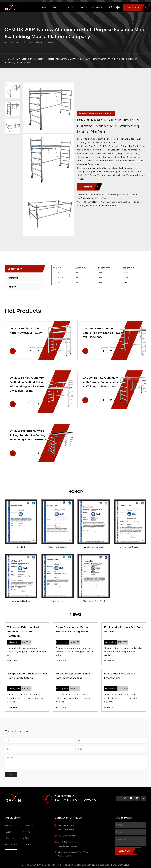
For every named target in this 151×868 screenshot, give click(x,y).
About (72, 7)
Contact (97, 7)
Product (58, 7)
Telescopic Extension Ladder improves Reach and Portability (25, 632)
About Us (13, 278)
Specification (15, 269)
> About (9, 832)
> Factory (9, 838)
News (84, 7)
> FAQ (26, 838)
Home (44, 7)
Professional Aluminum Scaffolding (64, 59)
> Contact (28, 845)
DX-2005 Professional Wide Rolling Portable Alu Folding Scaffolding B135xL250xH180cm (29, 435)
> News (27, 832)
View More (13, 661)
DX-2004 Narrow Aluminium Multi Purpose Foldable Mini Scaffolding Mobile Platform (100, 382)
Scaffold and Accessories (34, 59)
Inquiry (12, 287)
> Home (9, 826)
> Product (28, 826)
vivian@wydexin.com (68, 846)
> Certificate (11, 845)
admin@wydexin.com (68, 842)
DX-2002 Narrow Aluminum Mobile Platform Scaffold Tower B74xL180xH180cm (102, 333)
